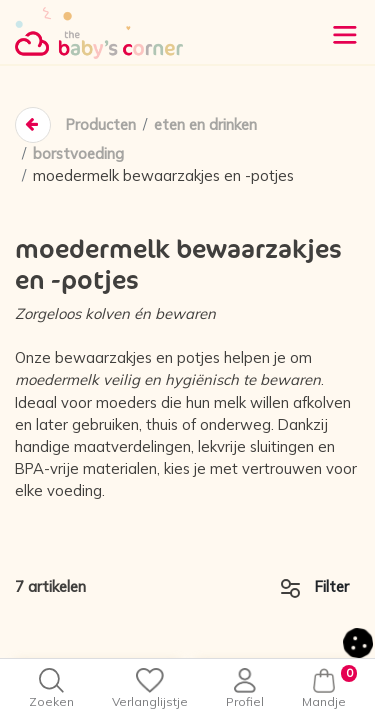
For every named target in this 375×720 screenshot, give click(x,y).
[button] (358, 640)
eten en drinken (205, 124)
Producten (100, 124)
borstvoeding (78, 153)
